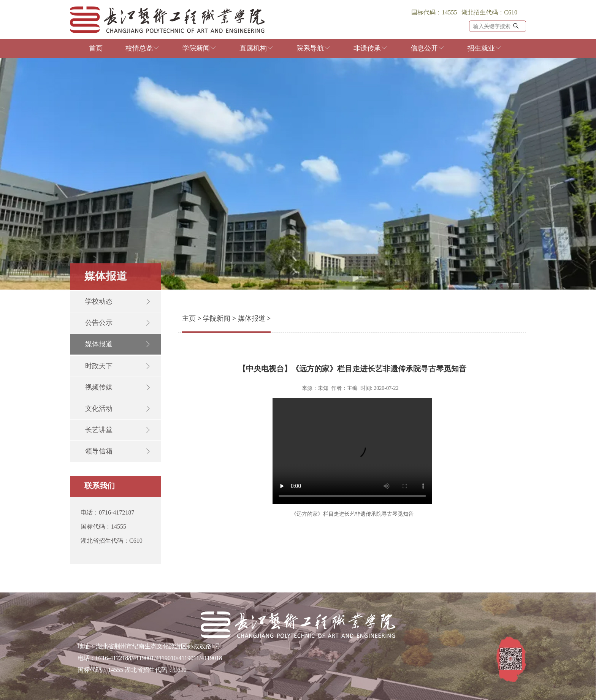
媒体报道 (252, 318)
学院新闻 (200, 48)
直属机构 (257, 48)
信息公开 (428, 48)
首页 (96, 48)
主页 (189, 318)
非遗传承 (371, 48)
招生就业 (485, 48)
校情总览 (143, 48)
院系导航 (314, 48)
